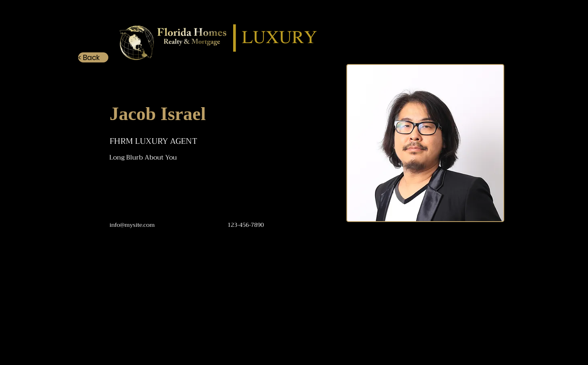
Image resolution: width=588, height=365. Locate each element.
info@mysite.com (132, 225)
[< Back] (93, 57)
